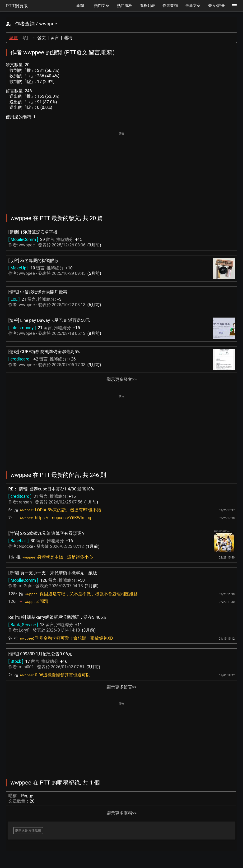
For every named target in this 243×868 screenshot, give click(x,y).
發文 (42, 38)
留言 (55, 38)
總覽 (14, 38)
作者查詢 (25, 24)
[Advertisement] (121, 170)
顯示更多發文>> (121, 379)
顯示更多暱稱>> (121, 813)
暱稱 (68, 38)
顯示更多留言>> (121, 687)
